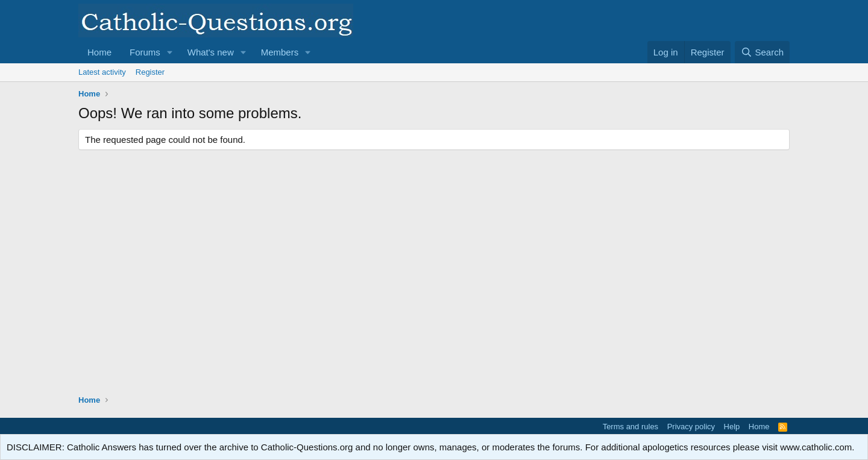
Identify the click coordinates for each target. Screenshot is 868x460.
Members (280, 52)
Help (732, 427)
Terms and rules (631, 427)
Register (150, 72)
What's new (211, 52)
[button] (170, 52)
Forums (145, 52)
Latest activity (102, 72)
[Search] (762, 52)
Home (99, 52)
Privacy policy (691, 427)
